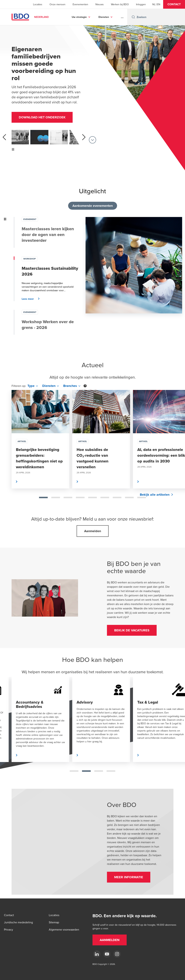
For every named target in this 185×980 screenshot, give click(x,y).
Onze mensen (57, 4)
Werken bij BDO (120, 4)
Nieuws (100, 4)
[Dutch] (154, 4)
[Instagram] (117, 954)
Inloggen (141, 4)
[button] (174, 4)
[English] (159, 4)
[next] (84, 137)
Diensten (104, 17)
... (122, 17)
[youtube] (107, 954)
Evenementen (80, 4)
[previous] (4, 137)
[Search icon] (133, 17)
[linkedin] (97, 954)
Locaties (38, 4)
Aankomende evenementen (93, 206)
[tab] (43, 497)
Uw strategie (79, 17)
